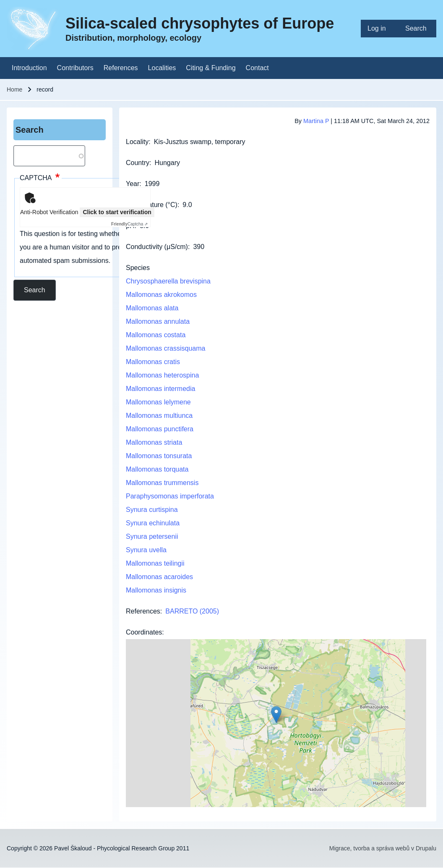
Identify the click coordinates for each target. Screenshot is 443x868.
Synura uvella (146, 550)
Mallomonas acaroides (159, 577)
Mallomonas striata (154, 442)
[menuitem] (380, 29)
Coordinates (144, 632)
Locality (137, 142)
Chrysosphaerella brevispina (168, 281)
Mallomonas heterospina (162, 375)
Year (133, 184)
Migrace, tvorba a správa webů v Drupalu (383, 848)
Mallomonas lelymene (158, 402)
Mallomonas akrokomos (161, 295)
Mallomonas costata (156, 335)
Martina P (316, 121)
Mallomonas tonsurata (159, 456)
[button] (276, 715)
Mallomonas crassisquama (165, 348)
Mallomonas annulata (158, 321)
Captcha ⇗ (129, 224)
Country (138, 163)
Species (138, 268)
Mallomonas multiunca (159, 416)
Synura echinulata (153, 523)
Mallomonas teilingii (155, 563)
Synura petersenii (152, 536)
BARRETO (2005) (192, 611)
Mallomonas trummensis (162, 483)
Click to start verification (117, 212)
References (143, 611)
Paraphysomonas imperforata (170, 496)
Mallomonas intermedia (160, 389)
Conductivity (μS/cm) (157, 247)
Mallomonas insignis (156, 590)
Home (14, 89)
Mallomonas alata (152, 308)
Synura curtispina (152, 510)
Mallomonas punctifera (160, 429)
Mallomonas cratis (153, 362)
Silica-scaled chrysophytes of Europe (200, 23)
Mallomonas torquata (157, 469)
